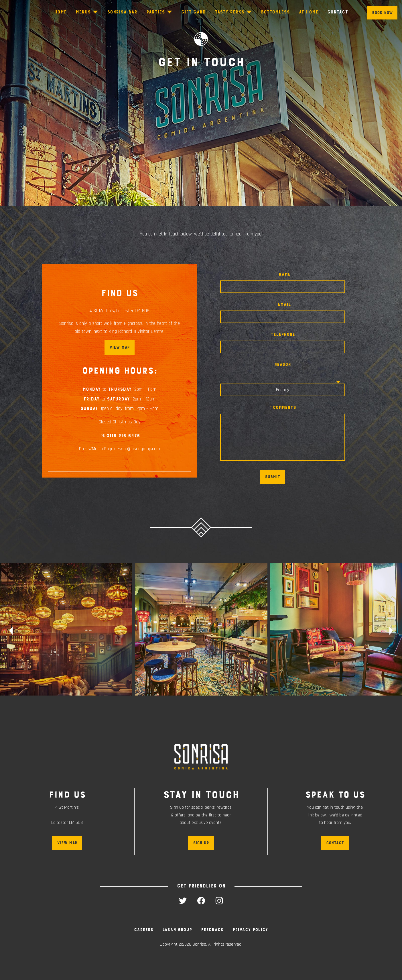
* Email (283, 304)
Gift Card (193, 12)
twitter (183, 901)
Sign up (201, 843)
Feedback (212, 930)
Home (60, 12)
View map (120, 347)
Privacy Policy (250, 930)
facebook (201, 901)
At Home (308, 12)
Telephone (283, 334)
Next (393, 631)
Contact (338, 12)
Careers (144, 930)
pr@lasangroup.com (142, 449)
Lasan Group (177, 930)
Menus (83, 12)
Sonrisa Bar (122, 12)
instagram (219, 901)
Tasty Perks (229, 12)
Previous (9, 631)
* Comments (283, 407)
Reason (283, 364)
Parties (155, 12)
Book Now (382, 13)
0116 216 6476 (123, 436)
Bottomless (275, 12)
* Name (283, 274)
